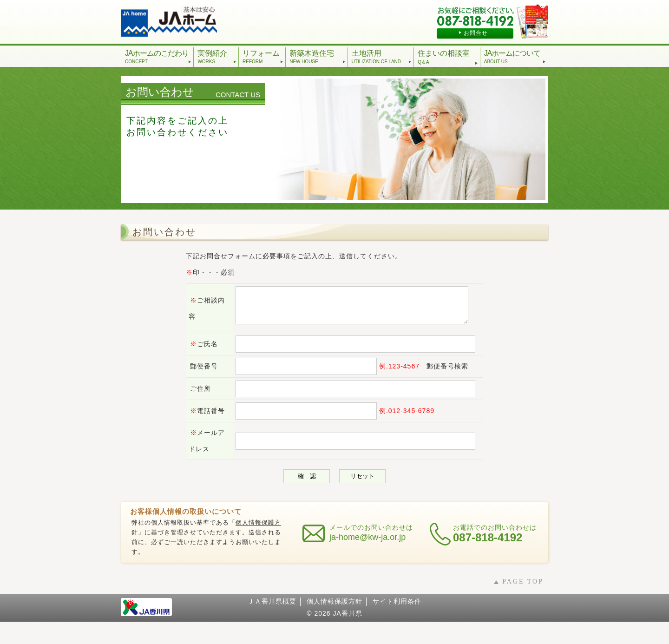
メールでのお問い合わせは (371, 555)
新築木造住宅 (317, 57)
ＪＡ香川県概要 (272, 624)
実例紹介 (217, 57)
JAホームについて (515, 57)
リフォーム (263, 57)
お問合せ (476, 33)
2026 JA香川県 (338, 636)
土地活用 (382, 57)
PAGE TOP (523, 604)
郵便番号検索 (437, 373)
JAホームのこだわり (158, 57)
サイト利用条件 (397, 624)
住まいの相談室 (448, 57)
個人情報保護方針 (334, 624)
